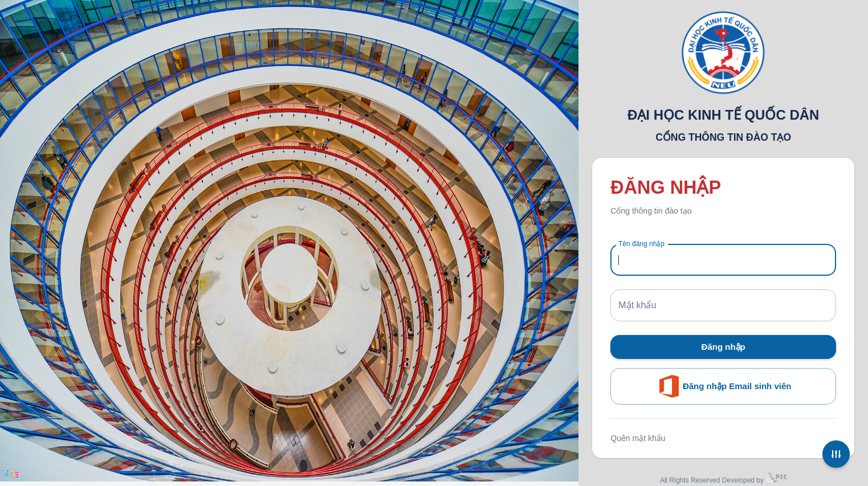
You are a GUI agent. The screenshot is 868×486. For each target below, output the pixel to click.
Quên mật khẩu (638, 438)
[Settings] (836, 454)
